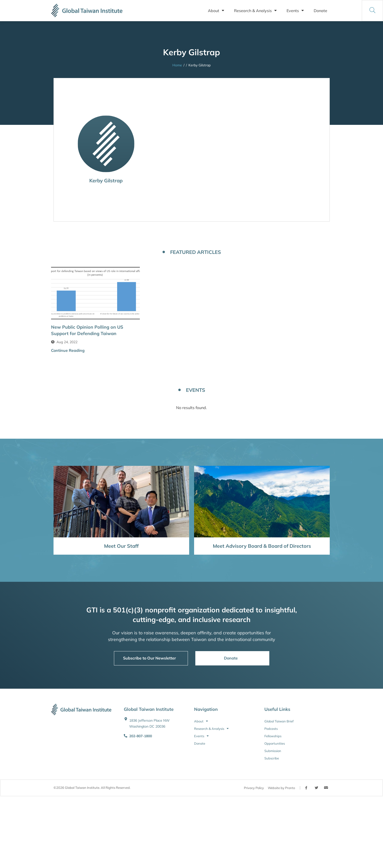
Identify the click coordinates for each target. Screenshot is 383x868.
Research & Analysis (255, 11)
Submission (273, 751)
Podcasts (271, 729)
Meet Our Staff (121, 546)
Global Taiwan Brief (279, 721)
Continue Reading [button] (68, 350)
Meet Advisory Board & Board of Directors (262, 546)
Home (177, 65)
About (216, 11)
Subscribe (272, 758)
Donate (320, 11)
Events (295, 11)
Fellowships (273, 736)
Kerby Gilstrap (106, 180)
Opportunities (275, 743)
